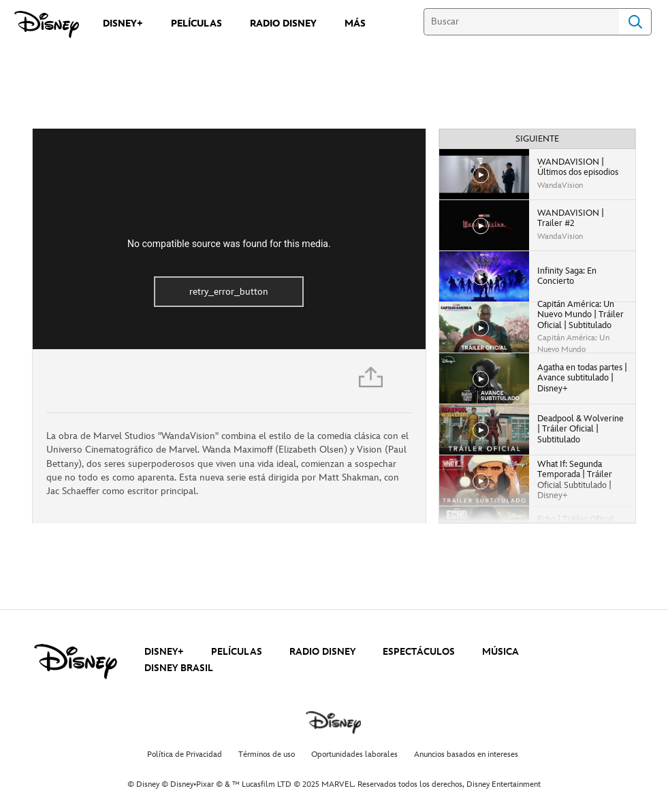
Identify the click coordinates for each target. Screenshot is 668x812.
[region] (229, 239)
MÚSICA (500, 652)
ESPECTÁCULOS (419, 652)
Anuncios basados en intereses (466, 754)
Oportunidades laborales (354, 754)
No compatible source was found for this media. (229, 244)
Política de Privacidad (185, 754)
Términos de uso (267, 754)
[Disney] (47, 25)
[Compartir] (372, 381)
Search (635, 22)
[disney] (76, 662)
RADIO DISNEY (322, 652)
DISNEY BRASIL (179, 668)
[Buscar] (521, 22)
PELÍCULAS (237, 652)
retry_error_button (229, 292)
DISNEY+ (164, 652)
